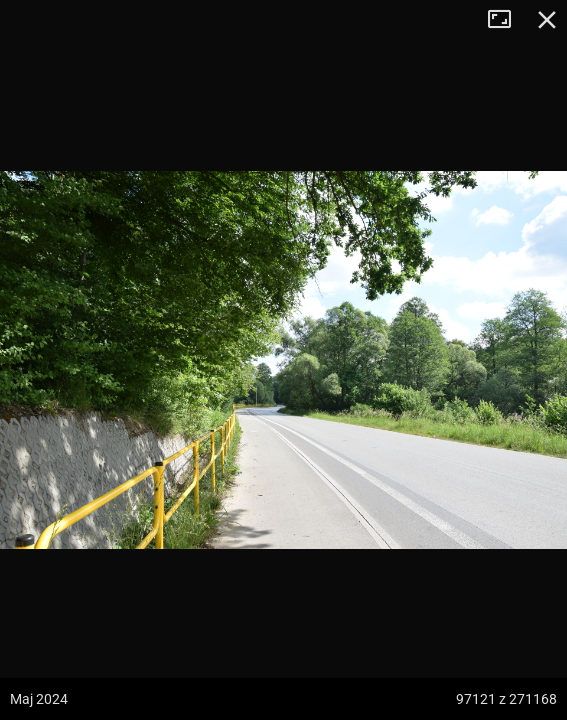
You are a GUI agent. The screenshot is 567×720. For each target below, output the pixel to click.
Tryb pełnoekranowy (507, 20)
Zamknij (547, 20)
